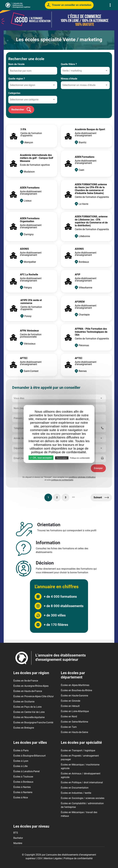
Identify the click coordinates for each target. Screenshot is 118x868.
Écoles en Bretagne (24, 728)
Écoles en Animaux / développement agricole (81, 775)
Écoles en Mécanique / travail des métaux (79, 814)
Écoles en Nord (69, 716)
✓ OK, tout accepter (41, 458)
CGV (40, 858)
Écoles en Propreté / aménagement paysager (80, 758)
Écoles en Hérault (70, 706)
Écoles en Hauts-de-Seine (74, 732)
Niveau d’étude (69, 79)
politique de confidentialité (62, 480)
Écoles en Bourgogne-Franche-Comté (33, 722)
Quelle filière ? (69, 64)
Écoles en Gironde (71, 701)
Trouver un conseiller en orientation (69, 5)
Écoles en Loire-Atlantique (75, 711)
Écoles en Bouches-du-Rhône (76, 690)
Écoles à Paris (21, 750)
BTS (16, 833)
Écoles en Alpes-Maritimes (75, 685)
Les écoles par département (73, 675)
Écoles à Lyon (21, 761)
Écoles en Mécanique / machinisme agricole (80, 766)
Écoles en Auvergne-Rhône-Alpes (31, 686)
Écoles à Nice (21, 798)
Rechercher (21, 110)
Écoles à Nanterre (23, 792)
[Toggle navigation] (110, 5)
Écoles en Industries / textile (76, 793)
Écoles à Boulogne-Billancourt (29, 756)
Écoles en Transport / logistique (78, 750)
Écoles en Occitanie (24, 702)
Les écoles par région (31, 673)
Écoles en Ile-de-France (26, 681)
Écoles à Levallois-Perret (27, 771)
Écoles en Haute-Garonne (74, 696)
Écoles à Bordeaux (23, 782)
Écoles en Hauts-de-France (28, 691)
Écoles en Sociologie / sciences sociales (83, 798)
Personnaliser (62, 458)
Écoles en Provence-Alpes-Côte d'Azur (33, 696)
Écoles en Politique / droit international (82, 782)
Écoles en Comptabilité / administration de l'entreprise (82, 805)
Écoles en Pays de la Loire (27, 707)
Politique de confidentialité (78, 858)
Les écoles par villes (30, 743)
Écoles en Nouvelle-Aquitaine (29, 717)
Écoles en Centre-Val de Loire (29, 712)
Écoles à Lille (20, 766)
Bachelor (18, 838)
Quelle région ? (17, 79)
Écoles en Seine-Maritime (74, 722)
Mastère (18, 843)
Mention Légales (53, 858)
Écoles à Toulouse (23, 777)
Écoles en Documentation (75, 788)
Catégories (14, 93)
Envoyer (98, 468)
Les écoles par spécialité (81, 743)
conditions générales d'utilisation (82, 477)
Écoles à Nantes (22, 787)
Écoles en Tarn (69, 727)
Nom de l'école (16, 64)
